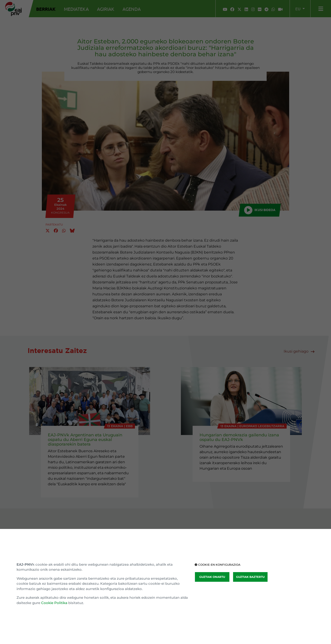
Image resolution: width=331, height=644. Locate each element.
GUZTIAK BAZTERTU (250, 577)
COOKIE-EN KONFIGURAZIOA (218, 565)
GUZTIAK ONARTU (212, 577)
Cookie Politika (54, 603)
